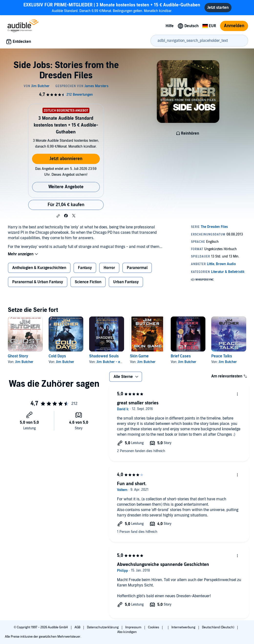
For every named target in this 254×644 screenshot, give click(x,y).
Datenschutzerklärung (103, 627)
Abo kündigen (127, 632)
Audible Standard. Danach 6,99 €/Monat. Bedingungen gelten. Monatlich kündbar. (112, 7)
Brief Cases (181, 356)
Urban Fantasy (126, 282)
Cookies (154, 627)
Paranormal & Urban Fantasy (38, 282)
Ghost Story (18, 356)
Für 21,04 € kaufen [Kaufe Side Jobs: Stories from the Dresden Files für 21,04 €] (66, 205)
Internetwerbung (184, 627)
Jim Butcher (24, 362)
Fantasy (85, 268)
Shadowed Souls (104, 356)
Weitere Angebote (66, 187)
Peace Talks (222, 356)
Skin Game (139, 356)
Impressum (134, 627)
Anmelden (234, 26)
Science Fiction (88, 282)
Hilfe (170, 26)
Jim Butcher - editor (112, 362)
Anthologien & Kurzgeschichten (39, 268)
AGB (78, 627)
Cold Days (57, 356)
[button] (58, 216)
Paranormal (137, 268)
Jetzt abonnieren (66, 159)
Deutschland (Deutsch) (218, 627)
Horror (109, 268)
